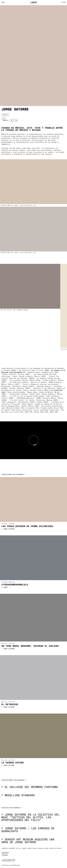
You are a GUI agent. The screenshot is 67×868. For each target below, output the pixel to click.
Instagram (5, 853)
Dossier (5, 115)
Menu (3, 3)
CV (4, 119)
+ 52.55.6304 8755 (8, 860)
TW (16, 120)
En (65, 2)
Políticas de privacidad (11, 865)
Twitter (4, 854)
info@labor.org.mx (8, 861)
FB (12, 120)
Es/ (63, 2)
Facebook (5, 855)
